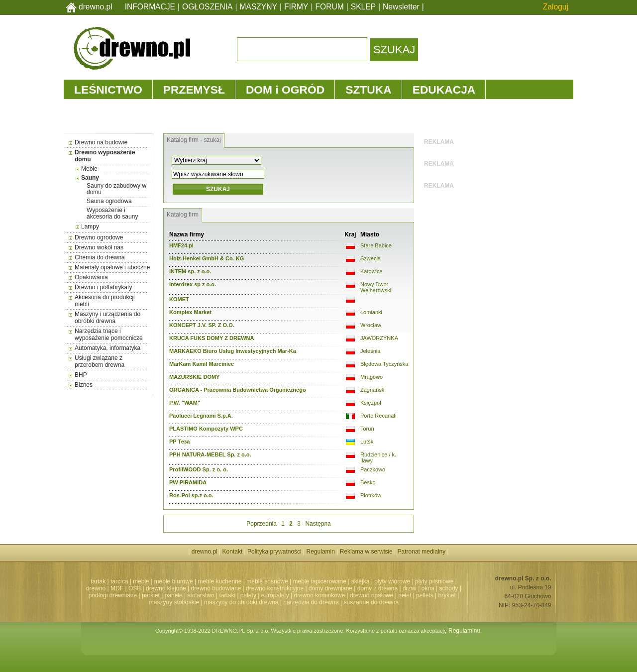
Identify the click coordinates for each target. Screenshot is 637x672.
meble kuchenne (219, 581)
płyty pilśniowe (434, 581)
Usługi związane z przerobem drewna (100, 361)
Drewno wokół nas (99, 247)
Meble (89, 169)
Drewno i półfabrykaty (103, 287)
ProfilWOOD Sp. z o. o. (199, 469)
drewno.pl (96, 7)
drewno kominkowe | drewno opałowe (344, 595)
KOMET (179, 299)
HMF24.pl (181, 245)
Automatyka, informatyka (107, 348)
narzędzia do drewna (311, 602)
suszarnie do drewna (371, 602)
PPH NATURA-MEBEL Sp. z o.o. (210, 454)
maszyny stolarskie (174, 602)
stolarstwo (201, 595)
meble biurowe (174, 581)
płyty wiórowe (392, 581)
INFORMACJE (150, 7)
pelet (405, 595)
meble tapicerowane (319, 581)
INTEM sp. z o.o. (190, 271)
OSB (135, 588)
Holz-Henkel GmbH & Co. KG (207, 258)
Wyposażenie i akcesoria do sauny (112, 213)
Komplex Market (190, 312)
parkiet (151, 595)
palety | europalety (265, 595)
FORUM (330, 7)
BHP (81, 375)
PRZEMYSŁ (194, 90)
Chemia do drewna (100, 257)
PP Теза (179, 442)
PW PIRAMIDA (188, 482)
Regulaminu (464, 631)
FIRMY (296, 7)
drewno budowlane (216, 588)
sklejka (361, 581)
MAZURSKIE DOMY (194, 377)
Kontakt (233, 552)
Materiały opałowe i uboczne (112, 267)
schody (449, 588)
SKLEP (363, 7)
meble (141, 581)
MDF (117, 588)
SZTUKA (368, 90)
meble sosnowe (267, 581)
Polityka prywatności (274, 552)
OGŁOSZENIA (207, 7)
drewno (96, 588)
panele (174, 595)
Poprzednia (262, 524)
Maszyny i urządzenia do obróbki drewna (107, 318)
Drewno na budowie (101, 142)
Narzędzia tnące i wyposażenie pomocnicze (109, 335)
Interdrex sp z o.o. (193, 284)
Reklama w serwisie (366, 552)
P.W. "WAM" (185, 403)
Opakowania (91, 277)
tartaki (227, 595)
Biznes (84, 385)
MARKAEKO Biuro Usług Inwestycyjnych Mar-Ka (233, 351)
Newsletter (401, 7)
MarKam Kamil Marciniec (202, 364)
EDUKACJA (444, 90)
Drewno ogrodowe (99, 237)
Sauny (90, 178)
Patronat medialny (422, 552)
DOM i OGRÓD (285, 90)
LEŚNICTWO (108, 90)
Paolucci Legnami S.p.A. (201, 416)
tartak (98, 581)
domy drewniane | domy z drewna (353, 588)
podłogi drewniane (113, 595)
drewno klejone (166, 588)
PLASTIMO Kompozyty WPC (206, 429)
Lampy (90, 226)
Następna (318, 524)
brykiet (447, 595)
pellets (425, 595)
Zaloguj (556, 7)
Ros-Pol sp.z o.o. (191, 495)
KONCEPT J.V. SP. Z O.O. (202, 325)
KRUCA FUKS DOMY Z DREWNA (212, 338)
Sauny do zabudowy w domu (116, 189)
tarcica (119, 581)
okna (428, 588)
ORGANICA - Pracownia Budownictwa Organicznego (238, 390)
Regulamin (321, 552)
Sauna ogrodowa (109, 201)
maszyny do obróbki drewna (241, 602)
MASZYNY (259, 7)
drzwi (410, 588)
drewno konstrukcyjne (275, 588)
